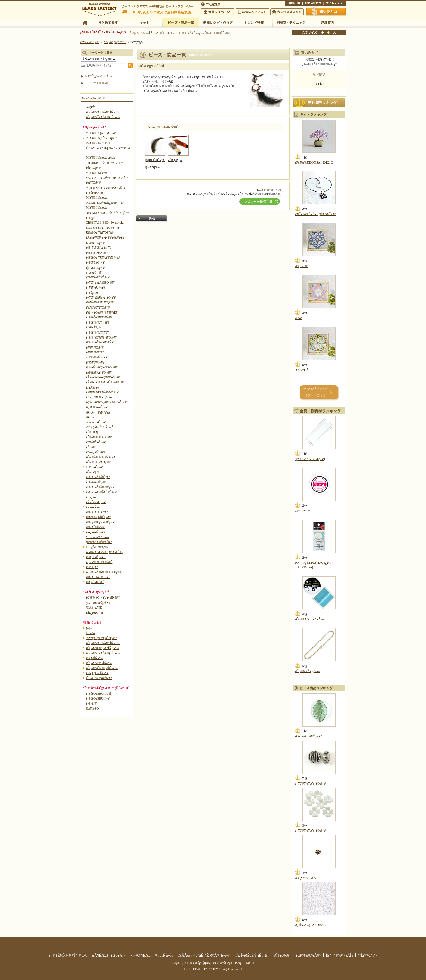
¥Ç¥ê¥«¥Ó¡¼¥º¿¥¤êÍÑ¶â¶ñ (103, 597)
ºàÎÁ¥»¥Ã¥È (94, 608)
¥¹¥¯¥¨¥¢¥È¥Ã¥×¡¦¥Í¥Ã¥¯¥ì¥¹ (315, 214)
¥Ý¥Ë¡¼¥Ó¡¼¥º (96, 502)
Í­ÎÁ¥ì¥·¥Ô (92, 709)
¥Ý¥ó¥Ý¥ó (93, 507)
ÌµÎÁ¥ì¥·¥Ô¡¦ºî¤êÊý (217, 22)
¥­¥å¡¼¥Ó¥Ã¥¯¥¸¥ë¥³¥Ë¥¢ (102, 312)
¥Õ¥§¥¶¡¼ (93, 472)
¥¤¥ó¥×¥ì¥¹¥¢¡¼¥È (98, 577)
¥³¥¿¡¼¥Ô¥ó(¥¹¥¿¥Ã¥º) (101, 342)
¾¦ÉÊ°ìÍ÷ (294, 4)
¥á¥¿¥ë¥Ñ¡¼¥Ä (96, 532)
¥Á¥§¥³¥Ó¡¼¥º (95, 243)
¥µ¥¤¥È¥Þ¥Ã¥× (335, 4)
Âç (334, 33)
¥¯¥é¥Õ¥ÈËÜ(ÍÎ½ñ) (99, 699)
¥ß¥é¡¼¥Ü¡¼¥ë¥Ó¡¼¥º (101, 522)
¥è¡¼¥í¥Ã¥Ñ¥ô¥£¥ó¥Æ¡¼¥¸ (104, 572)
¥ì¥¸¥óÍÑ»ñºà (94, 658)
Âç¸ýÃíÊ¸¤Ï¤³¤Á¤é (287, 12)
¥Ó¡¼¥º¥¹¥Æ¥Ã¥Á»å (309, 619)
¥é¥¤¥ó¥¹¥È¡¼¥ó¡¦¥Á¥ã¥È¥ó (104, 552)
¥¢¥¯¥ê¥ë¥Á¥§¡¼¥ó (99, 248)
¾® (323, 33)
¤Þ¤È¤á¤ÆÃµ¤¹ (107, 22)
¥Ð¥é (298, 318)
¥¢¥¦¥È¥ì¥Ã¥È (95, 582)
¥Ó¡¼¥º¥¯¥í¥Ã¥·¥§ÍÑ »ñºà (103, 117)
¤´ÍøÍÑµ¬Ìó (164, 955)
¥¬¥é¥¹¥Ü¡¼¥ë (95, 287)
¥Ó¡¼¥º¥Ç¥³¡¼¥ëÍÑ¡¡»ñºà (102, 648)
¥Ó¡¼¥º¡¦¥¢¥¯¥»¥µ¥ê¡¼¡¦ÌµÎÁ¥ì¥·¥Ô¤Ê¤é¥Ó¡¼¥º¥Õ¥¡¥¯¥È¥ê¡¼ (213, 963)
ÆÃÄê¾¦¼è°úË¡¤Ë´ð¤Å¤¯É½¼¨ (204, 955)
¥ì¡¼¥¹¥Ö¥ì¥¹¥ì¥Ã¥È (99, 562)
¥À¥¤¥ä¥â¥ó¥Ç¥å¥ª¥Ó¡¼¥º (103, 377)
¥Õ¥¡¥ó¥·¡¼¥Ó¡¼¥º (98, 462)
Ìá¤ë (152, 218)
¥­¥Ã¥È (144, 22)
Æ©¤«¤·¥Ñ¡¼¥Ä (97, 357)
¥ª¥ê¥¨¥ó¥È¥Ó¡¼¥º (98, 277)
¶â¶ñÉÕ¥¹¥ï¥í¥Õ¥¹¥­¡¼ (100, 233)
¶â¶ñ (89, 628)
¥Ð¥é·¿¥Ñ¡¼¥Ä (96, 452)
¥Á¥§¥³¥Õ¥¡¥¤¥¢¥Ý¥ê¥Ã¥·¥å (105, 237)
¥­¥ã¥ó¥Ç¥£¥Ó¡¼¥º (98, 308)
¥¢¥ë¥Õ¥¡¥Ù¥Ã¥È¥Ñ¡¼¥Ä (103, 258)
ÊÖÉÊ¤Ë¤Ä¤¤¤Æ (269, 190)
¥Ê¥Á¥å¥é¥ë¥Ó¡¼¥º (99, 437)
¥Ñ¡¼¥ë (91, 447)
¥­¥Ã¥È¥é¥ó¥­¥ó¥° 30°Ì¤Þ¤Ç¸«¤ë (315, 392)
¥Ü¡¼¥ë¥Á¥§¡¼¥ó (307, 671)
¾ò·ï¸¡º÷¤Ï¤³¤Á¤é (97, 83)
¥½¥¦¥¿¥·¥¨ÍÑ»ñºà (97, 673)
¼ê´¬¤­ (90, 417)
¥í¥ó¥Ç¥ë (92, 567)
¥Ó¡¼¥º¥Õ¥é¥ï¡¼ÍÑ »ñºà (102, 668)
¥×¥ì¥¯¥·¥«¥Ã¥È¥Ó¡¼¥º (101, 492)
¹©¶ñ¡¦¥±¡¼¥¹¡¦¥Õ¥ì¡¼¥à (101, 638)
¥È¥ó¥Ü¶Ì (92, 432)
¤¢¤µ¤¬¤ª (301, 266)
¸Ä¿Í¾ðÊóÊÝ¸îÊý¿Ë (251, 955)
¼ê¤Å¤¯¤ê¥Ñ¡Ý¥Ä (98, 412)
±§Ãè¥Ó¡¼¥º (94, 273)
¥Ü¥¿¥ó (91, 497)
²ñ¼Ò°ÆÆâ (141, 955)
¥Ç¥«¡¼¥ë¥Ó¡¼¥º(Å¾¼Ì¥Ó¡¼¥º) (107, 402)
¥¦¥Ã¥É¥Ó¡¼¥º (95, 268)
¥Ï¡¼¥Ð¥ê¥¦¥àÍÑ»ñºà (99, 678)
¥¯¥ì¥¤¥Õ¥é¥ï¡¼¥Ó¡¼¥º (101, 337)
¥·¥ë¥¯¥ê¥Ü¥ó (95, 352)
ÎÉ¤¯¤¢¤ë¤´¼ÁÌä (339, 955)
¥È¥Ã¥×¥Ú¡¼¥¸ (90, 42)
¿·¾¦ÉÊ (90, 107)
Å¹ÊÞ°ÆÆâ (328, 22)
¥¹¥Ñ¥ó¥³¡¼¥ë (95, 362)
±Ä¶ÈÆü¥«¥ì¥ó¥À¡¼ (109, 955)
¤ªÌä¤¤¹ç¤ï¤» (313, 4)
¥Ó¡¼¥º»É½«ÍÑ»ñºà (99, 663)
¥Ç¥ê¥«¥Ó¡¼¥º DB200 (310, 925)
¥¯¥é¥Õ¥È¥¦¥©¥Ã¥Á (99, 317)
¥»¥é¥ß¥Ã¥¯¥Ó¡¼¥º (99, 372)
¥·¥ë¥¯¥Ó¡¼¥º (95, 347)
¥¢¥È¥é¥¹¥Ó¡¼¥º (97, 253)
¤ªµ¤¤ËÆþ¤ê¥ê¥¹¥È (252, 12)
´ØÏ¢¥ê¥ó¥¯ (282, 955)
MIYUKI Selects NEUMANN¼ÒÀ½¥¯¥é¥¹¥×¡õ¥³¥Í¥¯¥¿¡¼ (108, 213)
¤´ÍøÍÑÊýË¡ (211, 4)
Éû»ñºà (90, 633)
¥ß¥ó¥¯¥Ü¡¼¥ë (96, 527)
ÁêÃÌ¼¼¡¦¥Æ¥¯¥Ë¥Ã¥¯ (291, 22)
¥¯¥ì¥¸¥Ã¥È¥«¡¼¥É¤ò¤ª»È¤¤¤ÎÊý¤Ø (204, 33)
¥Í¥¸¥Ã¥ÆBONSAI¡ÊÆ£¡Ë (314, 162)
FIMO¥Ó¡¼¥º (95, 467)
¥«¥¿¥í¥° (92, 703)
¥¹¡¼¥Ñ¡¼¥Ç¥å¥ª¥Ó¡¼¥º (102, 367)
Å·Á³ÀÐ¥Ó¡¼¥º (96, 422)
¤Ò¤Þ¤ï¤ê (301, 370)
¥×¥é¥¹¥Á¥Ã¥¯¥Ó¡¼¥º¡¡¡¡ (313, 831)
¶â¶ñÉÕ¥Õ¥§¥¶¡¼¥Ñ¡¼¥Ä (155, 160)
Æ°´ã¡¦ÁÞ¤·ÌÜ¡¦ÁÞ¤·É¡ (100, 427)
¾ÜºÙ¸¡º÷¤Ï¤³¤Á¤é (99, 76)
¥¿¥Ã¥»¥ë (92, 387)
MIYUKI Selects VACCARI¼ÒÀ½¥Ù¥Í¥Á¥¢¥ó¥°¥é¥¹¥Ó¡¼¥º (107, 178)
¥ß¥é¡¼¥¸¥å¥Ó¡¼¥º (98, 517)
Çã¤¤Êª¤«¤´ (326, 12)
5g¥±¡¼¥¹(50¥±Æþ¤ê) (310, 459)
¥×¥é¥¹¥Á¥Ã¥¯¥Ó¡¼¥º (100, 487)
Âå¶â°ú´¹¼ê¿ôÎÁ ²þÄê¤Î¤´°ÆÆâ (152, 33)
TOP (85, 22)
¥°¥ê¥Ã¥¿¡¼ (94, 327)
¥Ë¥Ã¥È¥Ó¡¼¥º (96, 442)
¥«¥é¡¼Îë (92, 293)
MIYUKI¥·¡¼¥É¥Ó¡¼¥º (101, 133)
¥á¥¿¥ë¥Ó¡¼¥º (95, 613)
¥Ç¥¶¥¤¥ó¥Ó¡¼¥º (97, 407)
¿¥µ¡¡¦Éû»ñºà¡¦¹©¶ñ (98, 603)
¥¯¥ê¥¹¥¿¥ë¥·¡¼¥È (98, 323)
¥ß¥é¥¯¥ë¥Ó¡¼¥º (97, 512)
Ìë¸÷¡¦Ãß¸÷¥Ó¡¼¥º (97, 547)
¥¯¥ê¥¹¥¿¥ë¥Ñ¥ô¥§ (98, 333)
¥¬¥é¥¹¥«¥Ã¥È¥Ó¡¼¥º (100, 283)
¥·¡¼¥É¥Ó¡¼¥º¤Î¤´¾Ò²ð (68, 955)
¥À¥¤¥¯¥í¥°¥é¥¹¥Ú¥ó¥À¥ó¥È (105, 382)
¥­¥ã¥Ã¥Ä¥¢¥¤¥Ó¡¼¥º (100, 302)
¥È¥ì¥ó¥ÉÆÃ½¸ (254, 22)
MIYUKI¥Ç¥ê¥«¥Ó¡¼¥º (101, 138)
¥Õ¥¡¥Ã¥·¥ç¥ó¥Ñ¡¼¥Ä (101, 457)
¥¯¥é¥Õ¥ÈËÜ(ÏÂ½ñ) (99, 694)
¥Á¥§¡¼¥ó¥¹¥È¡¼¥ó (99, 397)
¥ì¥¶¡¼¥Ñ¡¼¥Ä (96, 557)
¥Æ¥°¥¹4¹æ (302, 511)
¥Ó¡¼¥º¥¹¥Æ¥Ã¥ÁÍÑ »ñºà (103, 112)
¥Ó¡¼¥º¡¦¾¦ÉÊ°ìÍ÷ (181, 22)
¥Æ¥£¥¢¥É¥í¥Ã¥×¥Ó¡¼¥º (102, 392)
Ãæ (328, 33)
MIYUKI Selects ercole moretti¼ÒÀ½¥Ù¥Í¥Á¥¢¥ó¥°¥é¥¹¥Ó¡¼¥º (105, 163)
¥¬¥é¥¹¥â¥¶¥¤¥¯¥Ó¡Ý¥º (101, 298)
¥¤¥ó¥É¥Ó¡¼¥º (95, 262)
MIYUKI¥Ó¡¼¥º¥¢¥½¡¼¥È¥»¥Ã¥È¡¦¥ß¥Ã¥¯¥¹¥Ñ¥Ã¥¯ (108, 148)
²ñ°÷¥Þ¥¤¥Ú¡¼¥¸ (217, 12)
